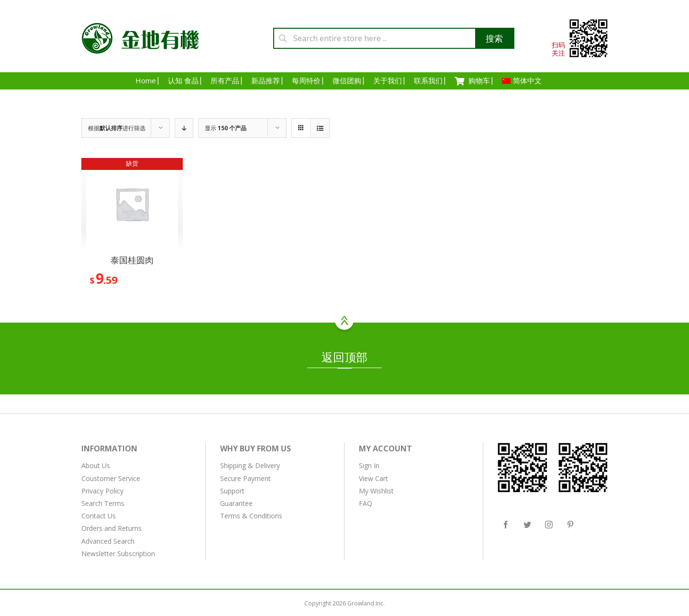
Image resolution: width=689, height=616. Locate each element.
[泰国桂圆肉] (132, 204)
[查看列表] (320, 128)
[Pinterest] (570, 525)
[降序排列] (184, 128)
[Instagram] (549, 525)
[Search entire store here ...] (394, 38)
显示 (226, 128)
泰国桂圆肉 (132, 260)
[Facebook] (506, 525)
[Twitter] (527, 525)
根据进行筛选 (117, 128)
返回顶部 (344, 358)
